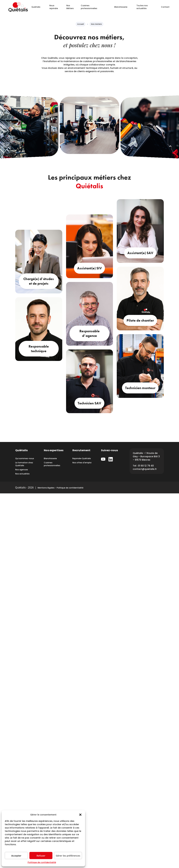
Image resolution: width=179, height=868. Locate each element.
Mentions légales (46, 488)
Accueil (81, 24)
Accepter (16, 856)
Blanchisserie (121, 7)
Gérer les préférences (68, 856)
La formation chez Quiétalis (24, 464)
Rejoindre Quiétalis (82, 458)
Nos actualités (22, 474)
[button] (80, 815)
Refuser (41, 856)
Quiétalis (36, 7)
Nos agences (22, 470)
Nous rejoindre (54, 7)
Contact (165, 7)
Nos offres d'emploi (82, 463)
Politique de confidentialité (42, 862)
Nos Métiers (70, 7)
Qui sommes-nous (25, 458)
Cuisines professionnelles (89, 7)
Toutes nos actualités (142, 7)
